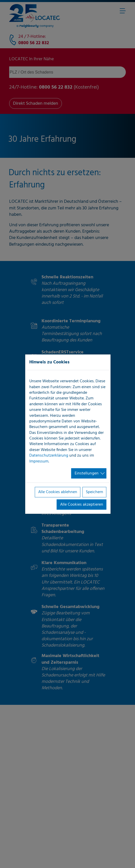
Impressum (39, 461)
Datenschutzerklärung (49, 456)
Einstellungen (87, 473)
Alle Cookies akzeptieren (82, 504)
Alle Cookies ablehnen (58, 492)
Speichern (94, 492)
